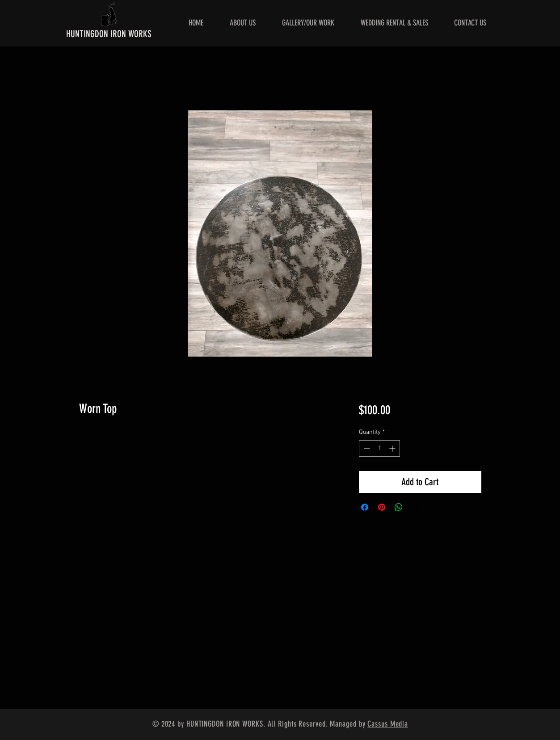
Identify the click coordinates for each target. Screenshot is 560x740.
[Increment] (393, 448)
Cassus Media (388, 724)
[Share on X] (416, 507)
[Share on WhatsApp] (399, 507)
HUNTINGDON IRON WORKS (109, 34)
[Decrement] (366, 448)
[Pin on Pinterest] (382, 507)
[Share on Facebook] (365, 507)
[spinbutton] (379, 448)
